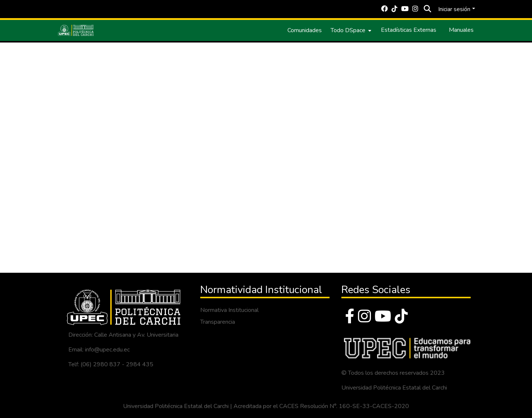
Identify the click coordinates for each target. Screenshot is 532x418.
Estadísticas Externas (409, 30)
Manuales (461, 30)
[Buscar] (427, 9)
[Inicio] (76, 30)
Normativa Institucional (229, 310)
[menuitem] (350, 30)
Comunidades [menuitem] (305, 30)
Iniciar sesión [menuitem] (454, 9)
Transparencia (218, 322)
